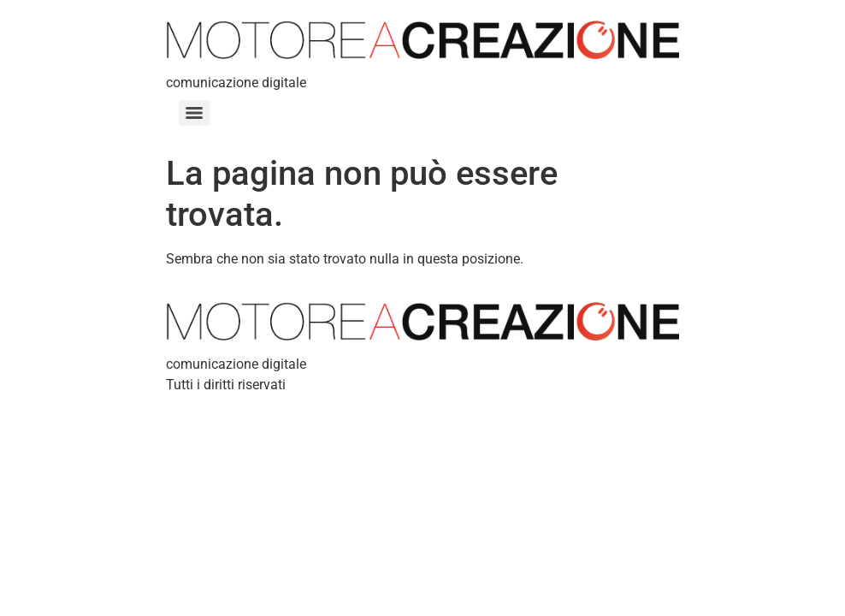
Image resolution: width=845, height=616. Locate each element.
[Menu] (194, 113)
